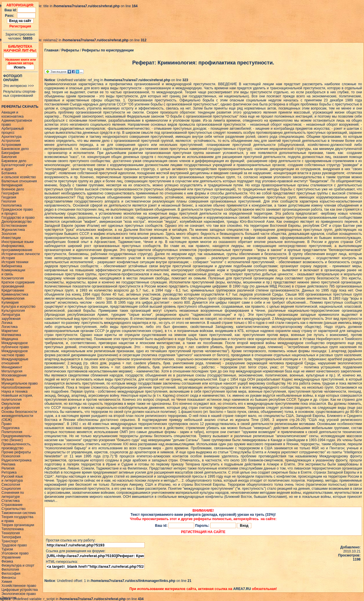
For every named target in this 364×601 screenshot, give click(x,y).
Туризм (7, 549)
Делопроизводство (16, 222)
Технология (11, 533)
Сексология (11, 485)
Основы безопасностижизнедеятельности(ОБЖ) (19, 416)
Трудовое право (14, 545)
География (10, 193)
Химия (7, 582)
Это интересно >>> (18, 86)
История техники (15, 262)
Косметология (13, 278)
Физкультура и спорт (18, 565)
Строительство (14, 509)
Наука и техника (14, 392)
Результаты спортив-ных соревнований (20, 94)
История (8, 258)
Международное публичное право (15, 345)
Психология (11, 456)
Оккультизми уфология (11, 406)
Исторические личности (21, 254)
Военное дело (13, 189)
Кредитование (13, 290)
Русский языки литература (12, 478)
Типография (11, 537)
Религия (8, 468)
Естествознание (14, 226)
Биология (9, 157)
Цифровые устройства (20, 590)
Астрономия (11, 145)
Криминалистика (15, 294)
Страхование (12, 505)
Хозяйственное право (19, 586)
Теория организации (18, 525)
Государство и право (18, 218)
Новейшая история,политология (17, 398)
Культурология (13, 311)
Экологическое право (19, 594)
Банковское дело (15, 149)
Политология (12, 432)
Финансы (9, 578)
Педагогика (11, 428)
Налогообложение (16, 387)
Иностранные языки (17, 242)
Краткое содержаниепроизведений (18, 284)
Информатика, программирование (17, 248)
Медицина (10, 339)
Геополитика (12, 205)
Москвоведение (14, 375)
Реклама (8, 464)
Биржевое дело (14, 161)
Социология (11, 489)
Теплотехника (13, 529)
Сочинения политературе (13, 495)
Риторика (9, 472)
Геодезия (9, 197)
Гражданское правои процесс (17, 212)
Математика (11, 335)
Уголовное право (15, 553)
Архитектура (12, 137)
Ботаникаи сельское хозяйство (19, 175)
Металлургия (12, 371)
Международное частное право (15, 353)
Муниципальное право (20, 383)
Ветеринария (12, 185)
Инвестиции (11, 238)
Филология (10, 570)
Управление (11, 557)
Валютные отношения (19, 181)
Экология (9, 598)
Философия (11, 574)
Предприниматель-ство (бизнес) (17, 438)
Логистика (10, 327)
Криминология (13, 298)
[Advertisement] (105, 21)
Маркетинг (10, 331)
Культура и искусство (18, 307)
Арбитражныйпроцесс (13, 131)
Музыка (8, 379)
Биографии (10, 153)
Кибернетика (12, 266)
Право (6, 424)
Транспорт (10, 541)
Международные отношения (15, 361)
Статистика (11, 501)
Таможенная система (18, 513)
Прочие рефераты (16, 452)
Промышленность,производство (16, 446)
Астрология (11, 141)
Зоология (9, 234)
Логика (7, 323)
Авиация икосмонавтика (13, 114)
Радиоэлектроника (16, 460)
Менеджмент (12, 367)
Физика (7, 561)
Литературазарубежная (11, 317)
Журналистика (13, 230)
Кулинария (10, 303)
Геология (9, 201)
